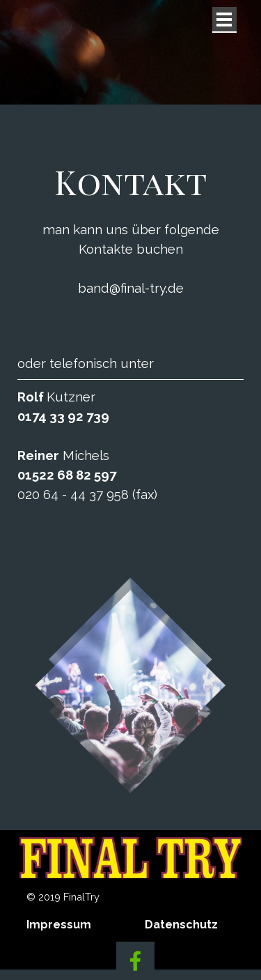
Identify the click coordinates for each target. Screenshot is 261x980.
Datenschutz (181, 925)
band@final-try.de (131, 288)
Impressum (59, 925)
